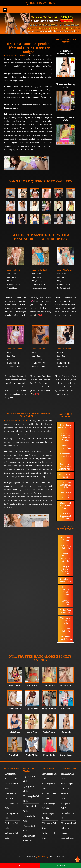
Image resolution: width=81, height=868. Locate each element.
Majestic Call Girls (29, 828)
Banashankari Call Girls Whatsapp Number (66, 437)
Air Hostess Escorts (66, 539)
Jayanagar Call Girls (30, 779)
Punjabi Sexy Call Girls (66, 611)
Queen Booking (40, 3)
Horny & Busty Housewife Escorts (66, 570)
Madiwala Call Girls (30, 818)
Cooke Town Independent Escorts (66, 516)
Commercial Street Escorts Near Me (66, 506)
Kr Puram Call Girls (30, 809)
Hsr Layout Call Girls (11, 826)
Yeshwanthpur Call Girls (67, 786)
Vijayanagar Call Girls (49, 826)
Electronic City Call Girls (11, 796)
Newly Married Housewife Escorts (66, 557)
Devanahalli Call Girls (12, 786)
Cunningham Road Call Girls (11, 776)
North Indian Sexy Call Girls (65, 621)
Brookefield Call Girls (68, 816)
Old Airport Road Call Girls (68, 826)
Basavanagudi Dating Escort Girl (66, 456)
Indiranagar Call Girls (11, 835)
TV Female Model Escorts (65, 638)
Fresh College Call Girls (66, 547)
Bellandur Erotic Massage (66, 476)
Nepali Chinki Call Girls (66, 630)
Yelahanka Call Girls (67, 776)
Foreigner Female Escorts (66, 602)
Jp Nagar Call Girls (29, 789)
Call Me (20, 866)
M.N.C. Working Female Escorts (66, 591)
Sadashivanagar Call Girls (49, 806)
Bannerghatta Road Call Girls (68, 835)
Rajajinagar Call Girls (49, 786)
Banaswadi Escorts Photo (66, 447)
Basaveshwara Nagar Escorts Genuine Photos (66, 466)
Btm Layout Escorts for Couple (66, 495)
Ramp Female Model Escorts (65, 580)
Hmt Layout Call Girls (12, 816)
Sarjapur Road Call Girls (67, 806)
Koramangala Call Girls (31, 799)
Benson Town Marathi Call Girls (66, 485)
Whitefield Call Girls (49, 835)
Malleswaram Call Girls (29, 838)
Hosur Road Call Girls (68, 796)
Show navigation (5, 10)
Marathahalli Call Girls (50, 776)
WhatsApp (61, 866)
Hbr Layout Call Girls (12, 806)
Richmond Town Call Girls (49, 796)
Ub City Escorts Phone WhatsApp (66, 426)
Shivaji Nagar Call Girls (48, 816)
